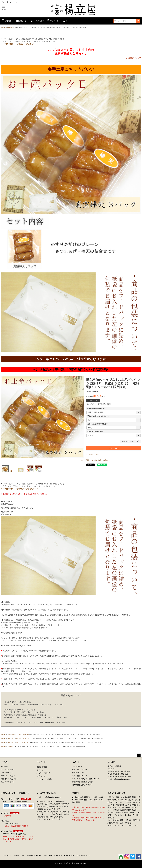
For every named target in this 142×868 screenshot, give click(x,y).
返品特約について (93, 454)
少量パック (11, 27)
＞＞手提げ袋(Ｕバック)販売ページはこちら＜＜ (20, 44)
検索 (138, 21)
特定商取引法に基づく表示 (82, 782)
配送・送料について (80, 770)
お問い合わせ (19, 855)
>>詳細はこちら (22, 793)
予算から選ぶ (12, 734)
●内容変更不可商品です (95, 432)
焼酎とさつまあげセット (10, 779)
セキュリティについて (117, 793)
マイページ (52, 21)
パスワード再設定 (43, 773)
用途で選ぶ (11, 738)
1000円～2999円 (23, 734)
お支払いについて (79, 773)
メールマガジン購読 (44, 779)
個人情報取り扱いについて (82, 785)
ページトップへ (139, 756)
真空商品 (10, 746)
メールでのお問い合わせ (46, 793)
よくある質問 (37, 21)
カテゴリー (6, 762)
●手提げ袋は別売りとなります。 (98, 416)
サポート (76, 762)
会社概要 (6, 21)
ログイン (40, 770)
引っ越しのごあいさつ (24, 738)
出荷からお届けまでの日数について (86, 779)
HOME (3, 27)
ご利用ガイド (77, 766)
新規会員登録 (42, 767)
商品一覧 (21, 21)
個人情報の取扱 (56, 855)
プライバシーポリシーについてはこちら (123, 825)
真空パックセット (8, 782)
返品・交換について (80, 776)
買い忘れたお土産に (23, 742)
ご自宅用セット (7, 773)
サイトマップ (71, 855)
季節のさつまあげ (8, 776)
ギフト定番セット (8, 770)
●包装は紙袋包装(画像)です (96, 408)
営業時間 (76, 793)
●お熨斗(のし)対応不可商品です (98, 424)
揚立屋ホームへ (85, 855)
